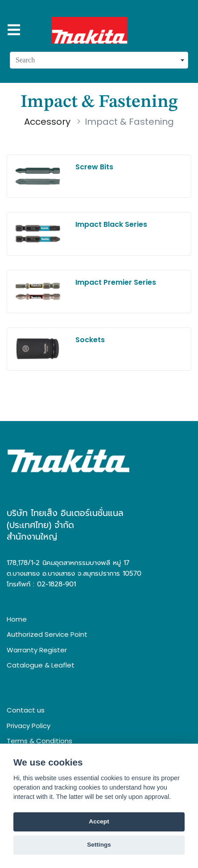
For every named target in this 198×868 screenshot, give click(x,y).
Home (17, 619)
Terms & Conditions (39, 741)
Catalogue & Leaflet (41, 665)
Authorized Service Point (47, 634)
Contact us (26, 710)
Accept (99, 821)
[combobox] (99, 60)
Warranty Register (37, 650)
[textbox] (99, 60)
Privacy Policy (29, 726)
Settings (99, 845)
